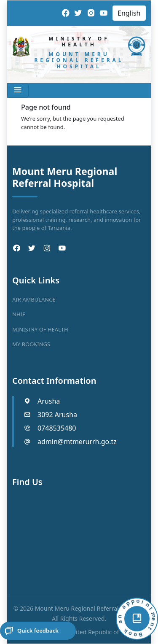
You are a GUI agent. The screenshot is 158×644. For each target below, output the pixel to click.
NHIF (19, 314)
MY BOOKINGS (31, 344)
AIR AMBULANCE (34, 299)
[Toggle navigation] (18, 90)
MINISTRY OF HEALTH (40, 329)
